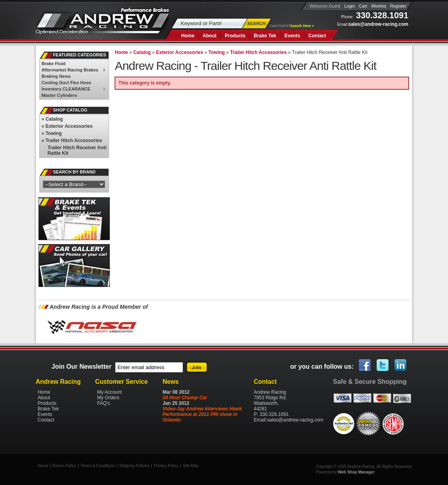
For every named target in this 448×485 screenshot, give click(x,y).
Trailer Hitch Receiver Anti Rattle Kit (77, 150)
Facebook (365, 366)
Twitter (383, 366)
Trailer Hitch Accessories (72, 140)
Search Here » (302, 26)
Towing (52, 133)
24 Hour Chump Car (185, 398)
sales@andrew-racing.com (378, 24)
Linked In (401, 366)
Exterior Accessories (67, 126)
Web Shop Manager (356, 472)
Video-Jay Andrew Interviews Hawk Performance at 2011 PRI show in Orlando (202, 414)
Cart (363, 6)
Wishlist (379, 6)
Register (398, 6)
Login (349, 6)
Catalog (52, 119)
